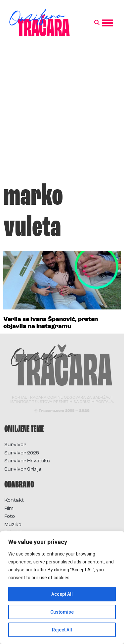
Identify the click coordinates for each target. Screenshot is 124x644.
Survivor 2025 (22, 453)
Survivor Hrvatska (27, 461)
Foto (10, 517)
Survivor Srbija (23, 469)
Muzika (13, 525)
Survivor (15, 445)
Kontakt (14, 501)
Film (9, 509)
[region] (62, 588)
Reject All (62, 630)
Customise (62, 612)
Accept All (62, 594)
